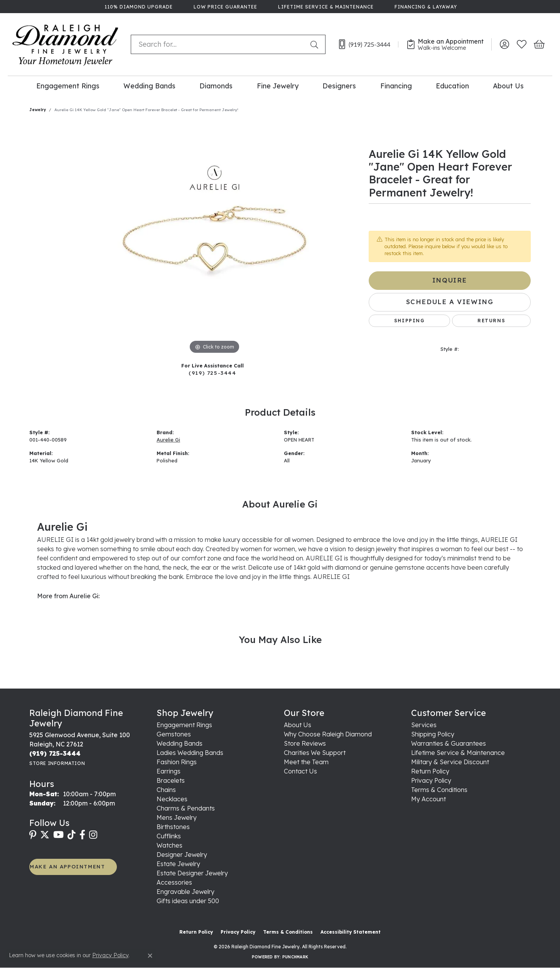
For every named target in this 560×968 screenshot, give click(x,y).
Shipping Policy (433, 734)
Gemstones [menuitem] (174, 734)
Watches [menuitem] (170, 845)
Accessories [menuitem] (174, 882)
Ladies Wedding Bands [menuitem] (190, 753)
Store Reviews (305, 743)
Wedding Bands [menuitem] (180, 743)
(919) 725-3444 (212, 373)
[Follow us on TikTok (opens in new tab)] (72, 835)
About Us (508, 86)
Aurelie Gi (168, 440)
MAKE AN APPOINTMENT (67, 866)
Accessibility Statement (351, 932)
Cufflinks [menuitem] (169, 836)
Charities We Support (315, 753)
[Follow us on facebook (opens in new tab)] (82, 835)
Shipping (410, 321)
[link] (138, 7)
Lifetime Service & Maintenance (458, 753)
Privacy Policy (431, 780)
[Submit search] (316, 44)
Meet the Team (306, 762)
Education (452, 86)
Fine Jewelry (278, 86)
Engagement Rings (68, 86)
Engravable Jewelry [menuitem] (186, 892)
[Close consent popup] (150, 956)
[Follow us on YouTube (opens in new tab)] (58, 835)
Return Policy (430, 771)
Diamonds (216, 86)
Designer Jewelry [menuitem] (182, 855)
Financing (396, 86)
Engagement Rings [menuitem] (184, 725)
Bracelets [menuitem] (171, 780)
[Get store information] (57, 763)
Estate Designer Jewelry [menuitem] (192, 873)
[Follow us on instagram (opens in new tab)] (93, 835)
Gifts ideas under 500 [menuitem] (188, 901)
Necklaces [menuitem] (172, 799)
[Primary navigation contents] (280, 85)
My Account (428, 799)
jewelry (38, 110)
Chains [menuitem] (166, 790)
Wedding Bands (149, 86)
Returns (491, 321)
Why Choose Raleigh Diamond (328, 734)
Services (424, 725)
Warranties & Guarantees (449, 743)
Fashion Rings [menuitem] (177, 762)
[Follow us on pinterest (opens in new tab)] (33, 835)
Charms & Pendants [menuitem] (186, 808)
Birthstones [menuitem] (173, 827)
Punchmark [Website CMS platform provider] (295, 957)
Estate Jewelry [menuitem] (178, 864)
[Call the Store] (55, 753)
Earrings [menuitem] (169, 771)
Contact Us (300, 771)
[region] (214, 240)
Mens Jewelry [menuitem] (177, 817)
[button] (504, 44)
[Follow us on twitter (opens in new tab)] (45, 835)
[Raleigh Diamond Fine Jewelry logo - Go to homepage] (65, 44)
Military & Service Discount (450, 762)
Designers (339, 86)
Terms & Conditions (439, 790)
